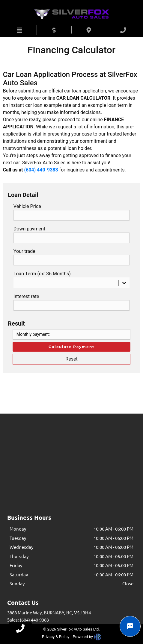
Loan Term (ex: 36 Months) (42, 274)
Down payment (29, 229)
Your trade (24, 251)
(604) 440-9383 (41, 170)
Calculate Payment (71, 347)
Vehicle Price (27, 206)
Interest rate (26, 296)
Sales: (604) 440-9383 (28, 620)
